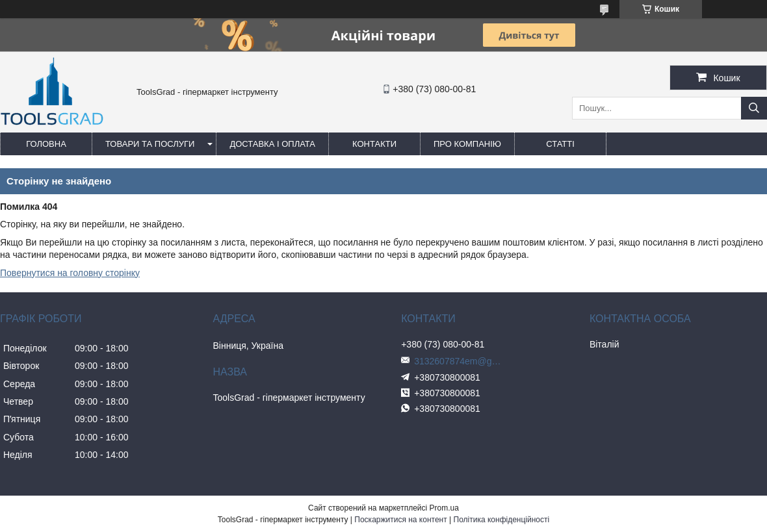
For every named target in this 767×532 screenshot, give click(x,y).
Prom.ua (444, 508)
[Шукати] (754, 108)
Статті (560, 144)
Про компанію (467, 144)
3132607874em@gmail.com (460, 361)
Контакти (374, 144)
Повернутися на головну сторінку (70, 273)
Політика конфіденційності (502, 520)
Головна (46, 144)
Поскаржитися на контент (400, 520)
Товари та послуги (150, 144)
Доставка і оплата (272, 144)
